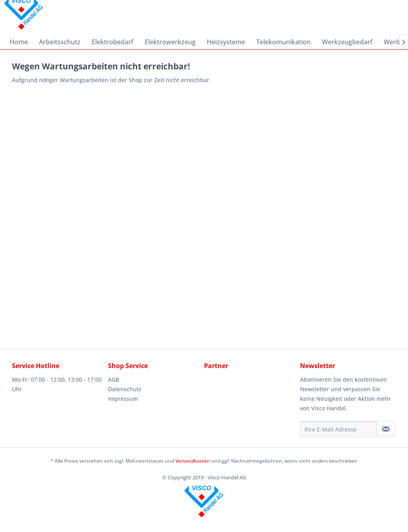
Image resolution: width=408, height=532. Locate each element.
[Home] (19, 42)
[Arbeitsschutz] (60, 42)
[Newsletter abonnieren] (386, 429)
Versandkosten (193, 461)
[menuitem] (19, 42)
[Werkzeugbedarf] (347, 42)
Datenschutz (125, 389)
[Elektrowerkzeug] (170, 42)
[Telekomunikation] (283, 42)
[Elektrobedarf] (113, 42)
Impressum (123, 399)
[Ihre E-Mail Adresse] (338, 429)
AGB (114, 379)
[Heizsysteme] (226, 42)
